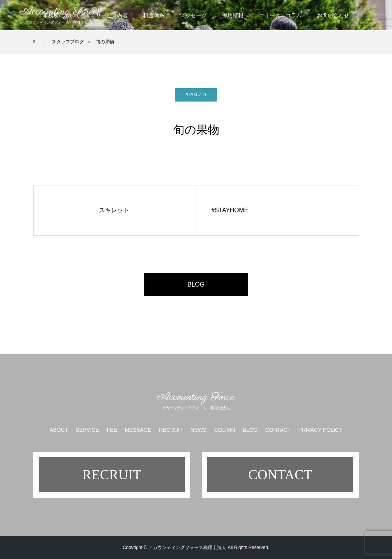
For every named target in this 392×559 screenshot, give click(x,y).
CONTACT (278, 430)
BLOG (196, 284)
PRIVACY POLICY (320, 430)
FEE (112, 430)
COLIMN (224, 430)
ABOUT (59, 430)
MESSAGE (138, 430)
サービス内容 (112, 15)
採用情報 (233, 15)
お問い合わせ (333, 15)
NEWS (198, 430)
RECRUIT (171, 430)
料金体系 (154, 15)
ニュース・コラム (280, 15)
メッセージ (193, 15)
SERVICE (87, 430)
